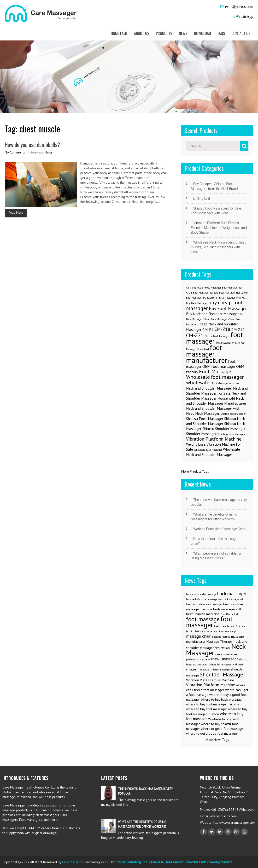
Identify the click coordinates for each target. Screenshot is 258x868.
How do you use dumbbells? (32, 145)
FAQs (221, 33)
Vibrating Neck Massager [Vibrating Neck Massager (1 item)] (231, 434)
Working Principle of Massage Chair (219, 529)
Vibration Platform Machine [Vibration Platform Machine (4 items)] (211, 685)
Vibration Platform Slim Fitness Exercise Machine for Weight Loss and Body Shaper (219, 228)
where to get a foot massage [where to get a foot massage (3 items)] (222, 729)
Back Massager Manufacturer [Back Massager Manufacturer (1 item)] (202, 298)
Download (202, 33)
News (183, 33)
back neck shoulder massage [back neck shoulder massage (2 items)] (202, 599)
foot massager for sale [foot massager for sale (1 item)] (228, 343)
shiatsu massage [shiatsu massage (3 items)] (198, 669)
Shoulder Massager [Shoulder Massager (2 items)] (201, 434)
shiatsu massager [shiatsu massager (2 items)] (220, 669)
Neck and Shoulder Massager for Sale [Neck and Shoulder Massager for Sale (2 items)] (217, 391)
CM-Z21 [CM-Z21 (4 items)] (195, 335)
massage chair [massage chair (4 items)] (198, 636)
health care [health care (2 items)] (220, 626)
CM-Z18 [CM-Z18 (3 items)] (222, 329)
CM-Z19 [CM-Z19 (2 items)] (238, 329)
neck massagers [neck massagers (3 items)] (227, 654)
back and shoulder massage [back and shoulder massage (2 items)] (201, 594)
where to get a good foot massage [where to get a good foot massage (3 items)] (211, 733)
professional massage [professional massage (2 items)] (198, 659)
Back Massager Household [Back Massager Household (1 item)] (233, 293)
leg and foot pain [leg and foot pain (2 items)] (236, 626)
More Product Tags (195, 471)
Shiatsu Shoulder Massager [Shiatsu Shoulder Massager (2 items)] (224, 429)
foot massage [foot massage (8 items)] (203, 619)
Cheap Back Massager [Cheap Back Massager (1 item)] (215, 319)
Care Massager (73, 862)
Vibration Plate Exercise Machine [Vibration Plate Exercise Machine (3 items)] (210, 680)
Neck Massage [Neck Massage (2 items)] (223, 648)
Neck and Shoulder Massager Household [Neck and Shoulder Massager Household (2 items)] (216, 396)
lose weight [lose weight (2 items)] (231, 631)
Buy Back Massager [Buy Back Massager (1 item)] (197, 303)
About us (142, 33)
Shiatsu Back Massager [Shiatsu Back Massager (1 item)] (233, 414)
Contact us (241, 33)
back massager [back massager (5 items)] (232, 593)
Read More (16, 213)
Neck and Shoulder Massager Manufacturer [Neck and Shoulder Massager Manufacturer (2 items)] (216, 401)
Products (164, 33)
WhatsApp (245, 16)
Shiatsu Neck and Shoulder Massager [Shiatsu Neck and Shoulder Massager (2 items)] (215, 421)
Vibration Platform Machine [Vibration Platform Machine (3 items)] (214, 439)
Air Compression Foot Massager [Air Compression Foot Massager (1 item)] (204, 288)
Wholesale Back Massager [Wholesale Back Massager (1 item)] (208, 450)
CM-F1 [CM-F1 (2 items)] (208, 329)
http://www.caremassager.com (234, 823)
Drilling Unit (202, 199)
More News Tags (217, 740)
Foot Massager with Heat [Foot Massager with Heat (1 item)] (226, 383)
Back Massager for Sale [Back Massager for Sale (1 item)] (206, 293)
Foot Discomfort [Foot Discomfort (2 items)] (229, 614)
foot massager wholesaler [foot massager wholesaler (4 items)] (215, 380)
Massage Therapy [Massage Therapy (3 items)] (220, 641)
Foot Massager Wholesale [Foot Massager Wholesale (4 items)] (210, 374)
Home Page (119, 33)
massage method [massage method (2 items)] (221, 637)
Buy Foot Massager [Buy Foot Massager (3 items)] (228, 308)
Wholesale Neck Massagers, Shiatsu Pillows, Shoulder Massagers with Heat (219, 247)
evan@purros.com (239, 7)
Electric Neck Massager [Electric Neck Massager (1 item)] (217, 336)
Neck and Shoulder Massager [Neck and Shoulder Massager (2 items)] (209, 388)
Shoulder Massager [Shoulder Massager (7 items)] (222, 674)
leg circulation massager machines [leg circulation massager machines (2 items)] (205, 631)
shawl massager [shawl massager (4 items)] (224, 659)
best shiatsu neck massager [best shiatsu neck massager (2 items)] (207, 604)
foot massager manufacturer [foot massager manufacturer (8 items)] (207, 354)
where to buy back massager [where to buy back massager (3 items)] (222, 699)
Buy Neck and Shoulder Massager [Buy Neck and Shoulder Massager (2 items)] (212, 314)
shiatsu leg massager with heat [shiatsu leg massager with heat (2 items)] (226, 664)
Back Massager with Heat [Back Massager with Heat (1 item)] (233, 298)
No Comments (15, 152)
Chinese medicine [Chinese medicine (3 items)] (207, 614)
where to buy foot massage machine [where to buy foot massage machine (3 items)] (213, 704)
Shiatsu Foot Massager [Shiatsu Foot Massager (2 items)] (205, 419)
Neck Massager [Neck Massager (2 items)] (207, 413)
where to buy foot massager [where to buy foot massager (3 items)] (207, 709)
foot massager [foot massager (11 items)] (209, 622)
